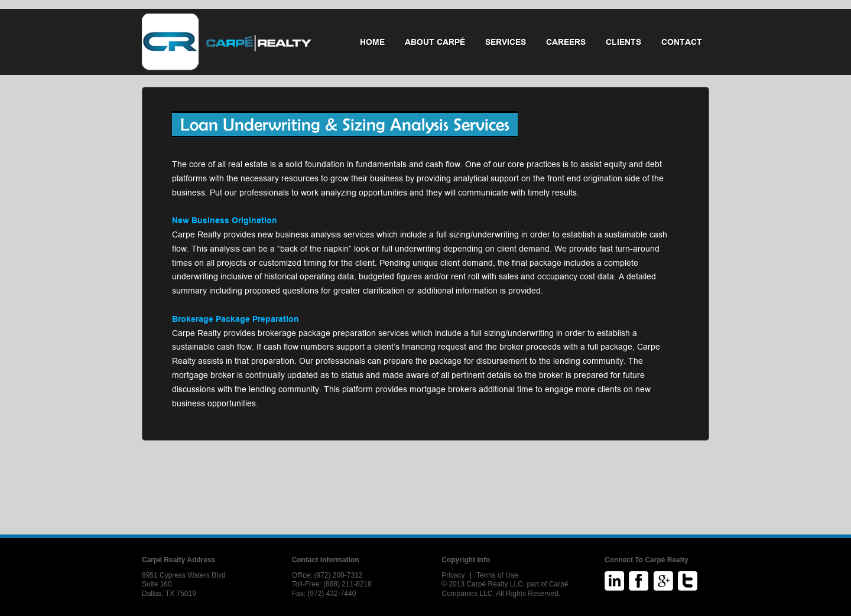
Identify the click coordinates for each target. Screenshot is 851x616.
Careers (566, 42)
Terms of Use (497, 575)
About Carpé (435, 42)
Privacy (453, 575)
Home (372, 42)
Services (506, 42)
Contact (682, 42)
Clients (623, 42)
